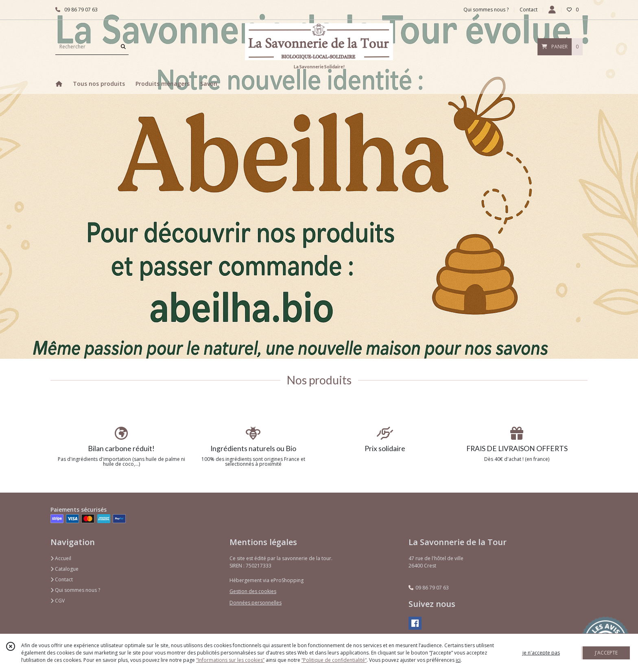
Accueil (61, 558)
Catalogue (64, 569)
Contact (529, 10)
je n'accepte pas (541, 653)
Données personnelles (256, 603)
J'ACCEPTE (606, 653)
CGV (58, 601)
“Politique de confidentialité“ (334, 660)
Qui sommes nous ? (75, 590)
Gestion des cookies (253, 591)
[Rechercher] (123, 47)
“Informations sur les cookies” (230, 660)
